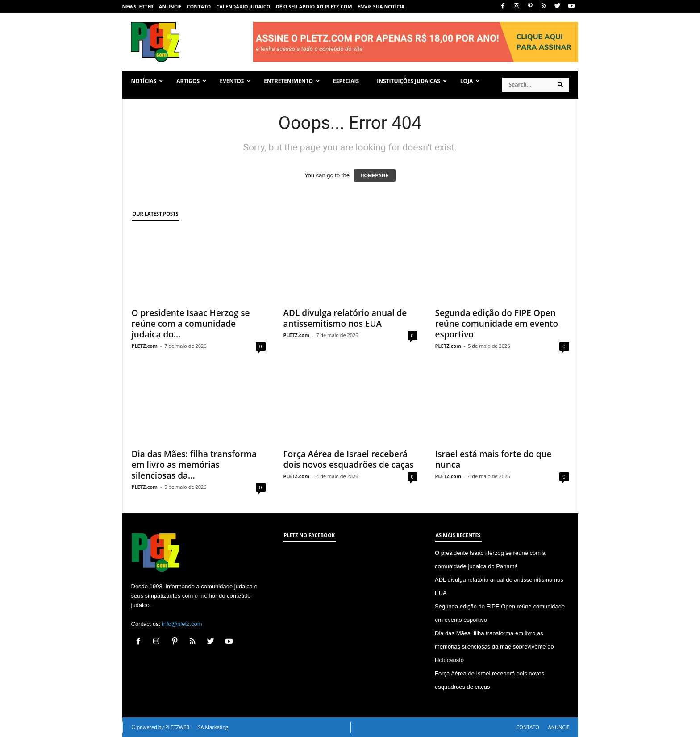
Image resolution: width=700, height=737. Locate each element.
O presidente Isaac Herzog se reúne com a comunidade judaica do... (191, 324)
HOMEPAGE (374, 175)
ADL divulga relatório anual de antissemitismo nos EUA (345, 318)
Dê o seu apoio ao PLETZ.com (314, 6)
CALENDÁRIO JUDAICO (243, 6)
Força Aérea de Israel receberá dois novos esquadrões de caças (349, 459)
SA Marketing (213, 727)
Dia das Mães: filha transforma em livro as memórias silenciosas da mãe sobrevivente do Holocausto (494, 647)
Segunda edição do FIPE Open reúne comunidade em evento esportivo (497, 324)
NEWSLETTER (138, 6)
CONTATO (199, 6)
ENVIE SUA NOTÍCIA (381, 6)
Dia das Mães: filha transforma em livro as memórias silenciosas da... (194, 465)
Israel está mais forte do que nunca (494, 459)
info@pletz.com (182, 624)
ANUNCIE (170, 6)
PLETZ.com (145, 346)
